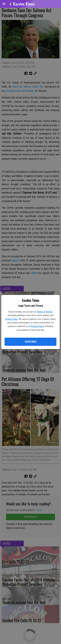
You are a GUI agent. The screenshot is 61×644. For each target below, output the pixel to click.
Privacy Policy (11, 319)
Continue (30, 342)
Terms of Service (45, 312)
